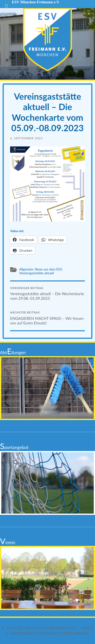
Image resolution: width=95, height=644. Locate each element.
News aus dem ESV (48, 269)
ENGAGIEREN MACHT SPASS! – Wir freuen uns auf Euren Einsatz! (48, 318)
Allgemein (26, 269)
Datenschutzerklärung (63, 633)
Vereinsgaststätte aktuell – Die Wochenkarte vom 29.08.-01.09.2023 (48, 294)
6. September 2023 (26, 138)
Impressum (22, 633)
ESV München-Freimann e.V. (46, 628)
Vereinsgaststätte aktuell (37, 273)
